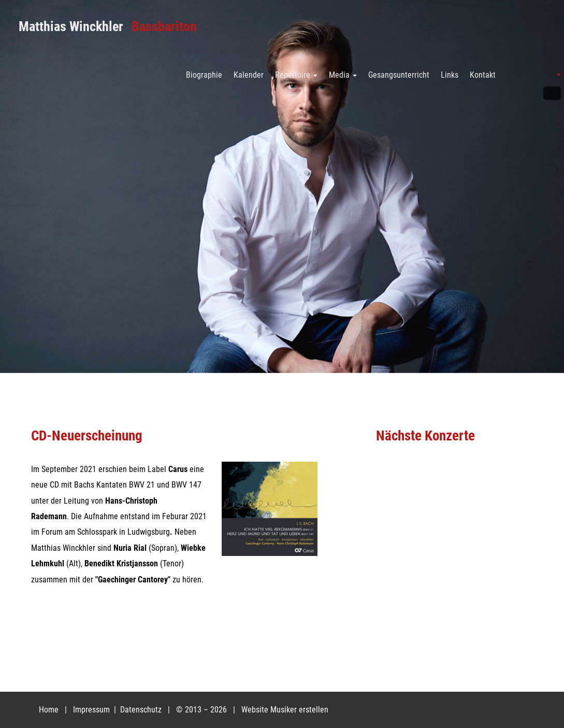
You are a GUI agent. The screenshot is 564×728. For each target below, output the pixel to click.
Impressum (92, 710)
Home (49, 710)
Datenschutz (142, 710)
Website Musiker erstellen (285, 710)
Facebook (552, 93)
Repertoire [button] (296, 75)
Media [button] (343, 75)
